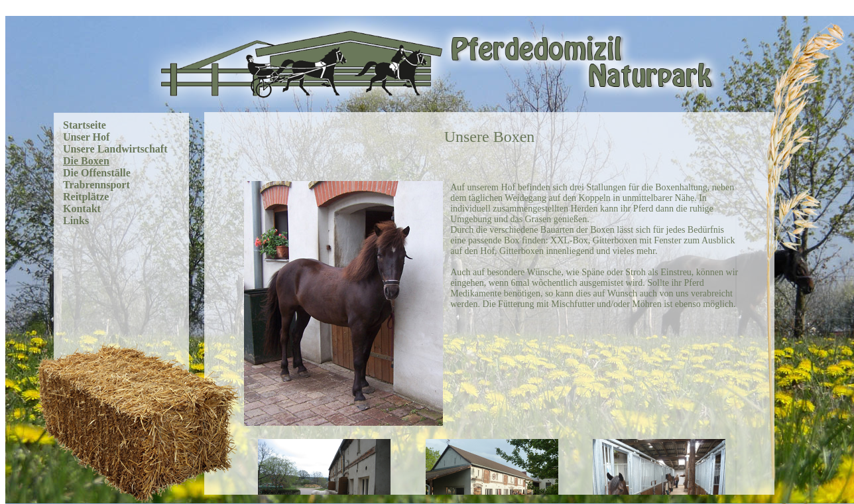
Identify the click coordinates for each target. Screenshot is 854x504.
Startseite (85, 125)
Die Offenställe (97, 173)
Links (76, 220)
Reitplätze (86, 197)
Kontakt (82, 209)
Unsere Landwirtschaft (115, 149)
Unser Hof (86, 137)
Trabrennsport (96, 185)
